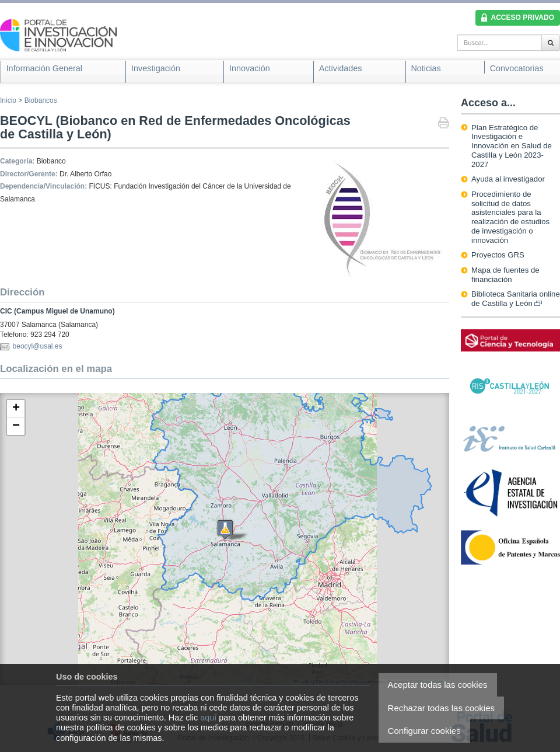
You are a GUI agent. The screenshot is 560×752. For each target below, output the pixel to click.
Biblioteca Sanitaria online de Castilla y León (516, 299)
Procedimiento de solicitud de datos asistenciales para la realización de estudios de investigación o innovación (510, 217)
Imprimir (444, 124)
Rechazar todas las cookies (441, 708)
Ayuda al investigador (508, 179)
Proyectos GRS (498, 255)
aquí (208, 718)
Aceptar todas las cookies (438, 685)
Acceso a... (488, 103)
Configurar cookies (424, 731)
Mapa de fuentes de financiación (505, 275)
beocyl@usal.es (38, 346)
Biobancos (41, 100)
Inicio (8, 100)
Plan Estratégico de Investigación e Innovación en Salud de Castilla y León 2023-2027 (512, 146)
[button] (16, 409)
